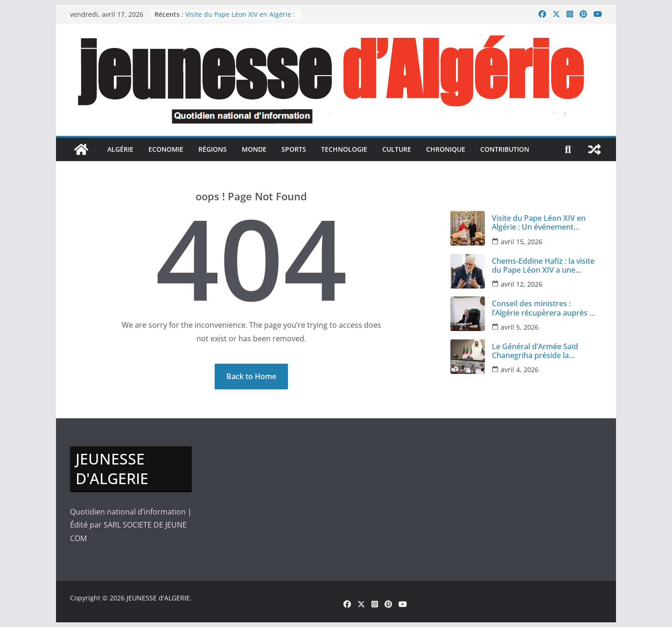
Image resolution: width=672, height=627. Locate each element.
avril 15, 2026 (521, 242)
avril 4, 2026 (520, 370)
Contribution (505, 149)
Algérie (120, 149)
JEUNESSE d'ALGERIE (158, 598)
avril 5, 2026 (520, 327)
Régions (213, 149)
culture (397, 149)
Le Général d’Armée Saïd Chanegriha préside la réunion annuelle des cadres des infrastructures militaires (543, 351)
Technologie (344, 149)
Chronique (446, 149)
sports (294, 149)
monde (254, 149)
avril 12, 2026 (521, 284)
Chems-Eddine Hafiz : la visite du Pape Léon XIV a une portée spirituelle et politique (544, 266)
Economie (166, 149)
